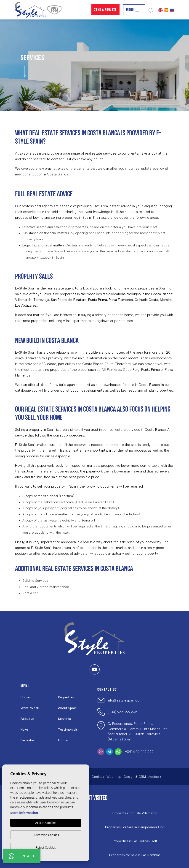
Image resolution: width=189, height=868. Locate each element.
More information (24, 813)
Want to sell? (31, 708)
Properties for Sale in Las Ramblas (135, 855)
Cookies (98, 777)
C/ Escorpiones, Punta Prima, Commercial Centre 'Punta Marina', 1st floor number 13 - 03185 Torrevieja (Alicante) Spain (137, 732)
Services (64, 719)
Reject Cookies (46, 847)
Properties (66, 697)
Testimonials (68, 730)
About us (27, 719)
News (25, 730)
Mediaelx (154, 777)
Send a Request (105, 10)
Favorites (28, 740)
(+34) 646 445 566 (138, 752)
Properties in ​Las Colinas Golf (135, 841)
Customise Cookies (46, 835)
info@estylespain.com (125, 700)
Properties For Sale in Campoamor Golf (135, 827)
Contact (64, 740)
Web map (114, 777)
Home (25, 697)
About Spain (67, 708)
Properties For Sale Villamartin (135, 813)
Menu (134, 10)
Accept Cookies (46, 823)
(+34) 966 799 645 (122, 712)
